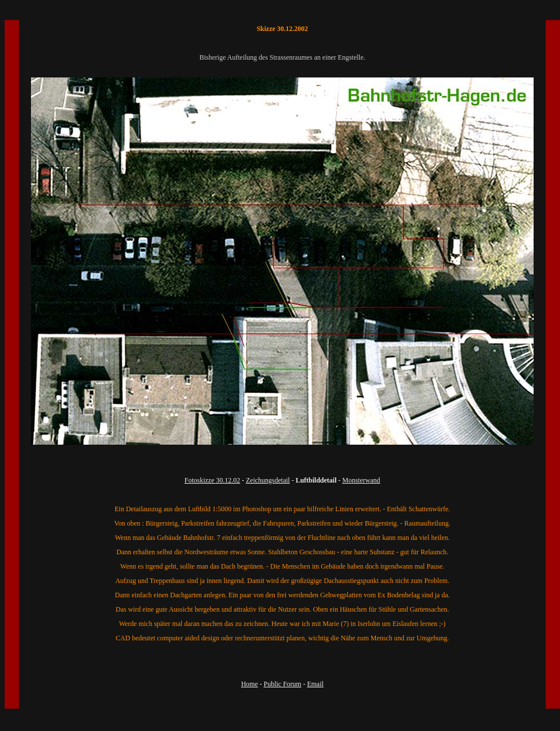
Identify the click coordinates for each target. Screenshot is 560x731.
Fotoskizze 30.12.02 (213, 480)
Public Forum (282, 684)
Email (315, 684)
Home (249, 684)
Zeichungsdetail (268, 480)
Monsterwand (361, 480)
